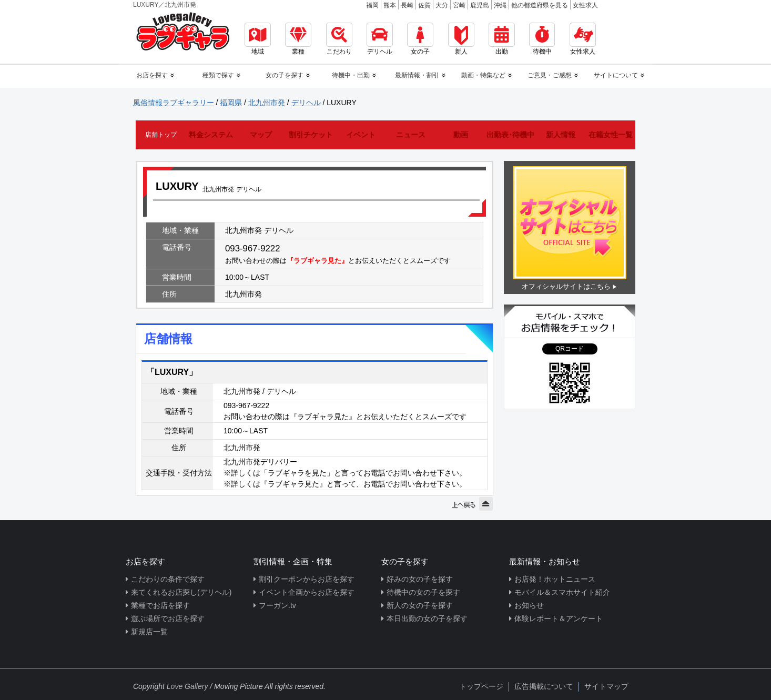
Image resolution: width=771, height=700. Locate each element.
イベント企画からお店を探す (307, 592)
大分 (442, 5)
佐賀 (424, 5)
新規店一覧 (149, 632)
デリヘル (380, 39)
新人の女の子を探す (420, 605)
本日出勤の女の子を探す (427, 618)
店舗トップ (161, 135)
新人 (461, 39)
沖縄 (500, 5)
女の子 (420, 39)
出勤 (502, 39)
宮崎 (459, 5)
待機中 (542, 39)
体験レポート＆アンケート (559, 618)
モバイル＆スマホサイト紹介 (562, 592)
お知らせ (529, 605)
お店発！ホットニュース (555, 579)
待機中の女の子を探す (423, 592)
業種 (298, 39)
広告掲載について (544, 686)
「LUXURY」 (172, 372)
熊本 (390, 5)
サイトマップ (606, 686)
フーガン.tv (277, 605)
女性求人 (585, 5)
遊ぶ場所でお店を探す (168, 618)
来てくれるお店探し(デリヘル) (181, 592)
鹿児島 (480, 5)
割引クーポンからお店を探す (307, 579)
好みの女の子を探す (420, 579)
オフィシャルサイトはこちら (566, 286)
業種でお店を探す (160, 605)
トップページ (481, 686)
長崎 (407, 5)
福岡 (372, 5)
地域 (258, 39)
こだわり (339, 39)
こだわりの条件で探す (168, 579)
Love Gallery (187, 686)
